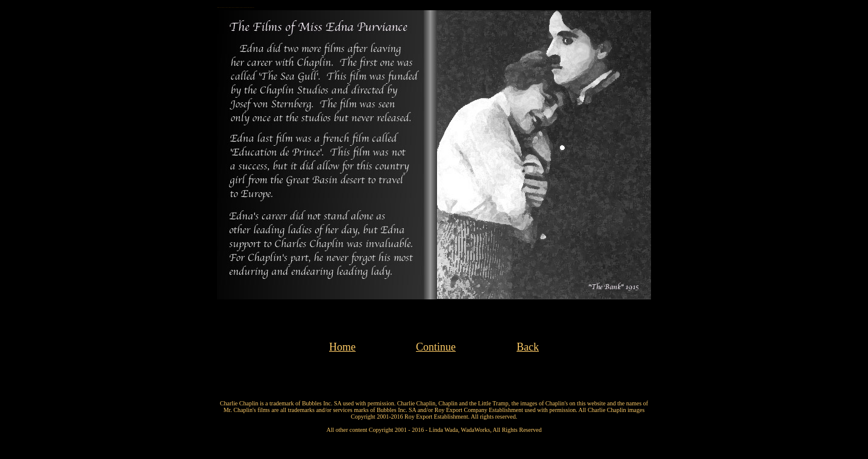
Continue (436, 347)
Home (342, 347)
